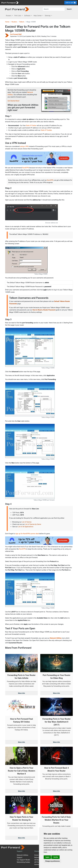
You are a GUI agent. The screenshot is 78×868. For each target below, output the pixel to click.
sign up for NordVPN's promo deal (27, 534)
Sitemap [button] (48, 16)
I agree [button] (47, 857)
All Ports (37, 862)
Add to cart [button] (71, 3)
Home (7, 22)
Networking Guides (23, 862)
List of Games (27, 522)
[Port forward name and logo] (10, 2)
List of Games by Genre (33, 524)
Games (37, 864)
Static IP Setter (31, 126)
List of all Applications (26, 527)
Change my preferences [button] (52, 861)
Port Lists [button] (18, 16)
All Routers (38, 860)
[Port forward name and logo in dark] (17, 9)
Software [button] (28, 16)
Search (69, 9)
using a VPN (24, 146)
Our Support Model (23, 860)
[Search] (54, 9)
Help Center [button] (38, 16)
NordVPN (26, 168)
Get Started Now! (13, 101)
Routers (14, 22)
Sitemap (37, 851)
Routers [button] (9, 16)
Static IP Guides (46, 130)
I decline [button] (55, 857)
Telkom (22, 22)
